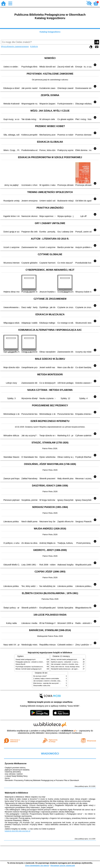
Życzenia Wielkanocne (16, 763)
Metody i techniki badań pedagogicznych (29, 669)
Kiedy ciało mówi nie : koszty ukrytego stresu (65, 667)
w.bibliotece (69, 731)
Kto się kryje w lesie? (40, 676)
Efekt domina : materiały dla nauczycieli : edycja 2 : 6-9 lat (52, 683)
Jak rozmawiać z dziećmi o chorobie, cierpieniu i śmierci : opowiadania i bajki (58, 681)
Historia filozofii (20, 664)
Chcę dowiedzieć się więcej (37, 865)
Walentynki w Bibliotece (16, 793)
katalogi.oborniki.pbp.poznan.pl (17, 831)
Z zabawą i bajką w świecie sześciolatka (46, 679)
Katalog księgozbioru (50, 32)
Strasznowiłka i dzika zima (42, 686)
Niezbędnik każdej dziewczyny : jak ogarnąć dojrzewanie (69, 669)
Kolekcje (34, 46)
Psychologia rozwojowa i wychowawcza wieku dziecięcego (34, 667)
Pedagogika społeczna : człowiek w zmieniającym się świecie (35, 662)
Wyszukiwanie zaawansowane (15, 46)
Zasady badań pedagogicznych (26, 659)
